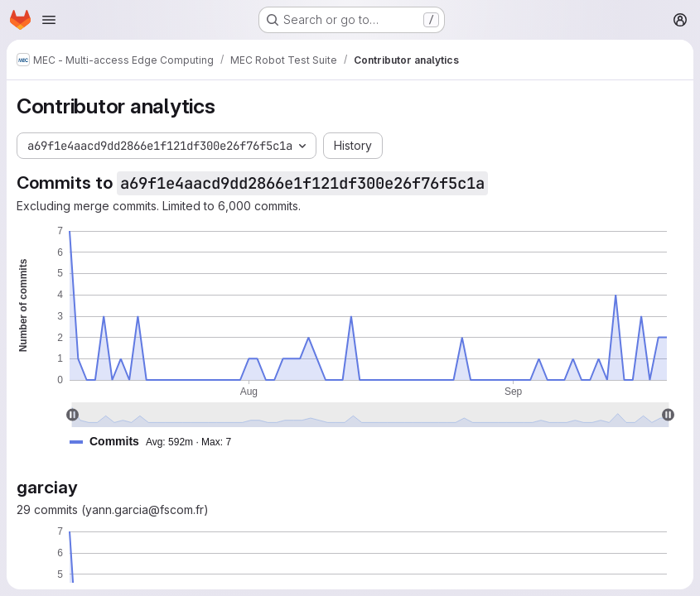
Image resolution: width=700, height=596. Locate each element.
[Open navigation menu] (49, 20)
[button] (157, 442)
